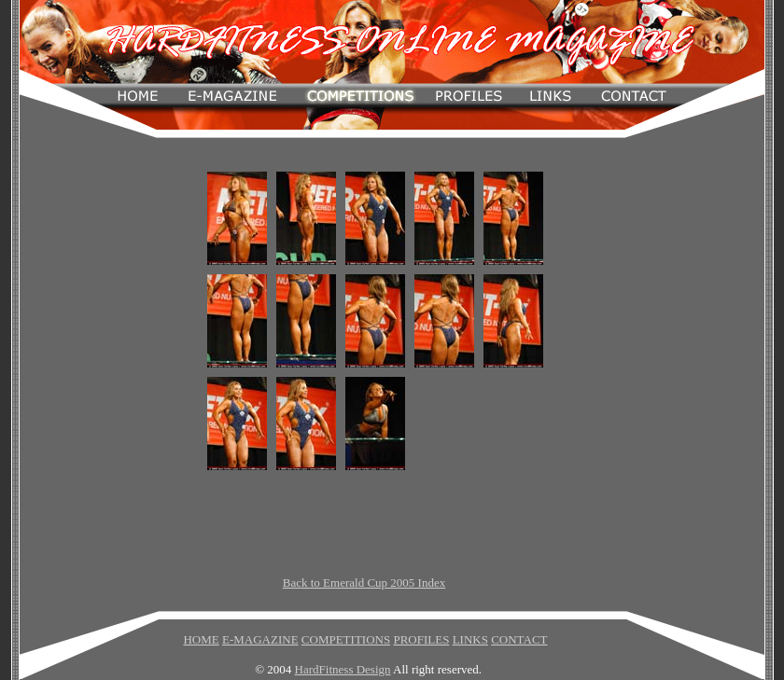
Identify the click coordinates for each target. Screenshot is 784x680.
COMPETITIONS (346, 639)
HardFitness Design (343, 669)
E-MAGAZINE (260, 639)
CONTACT (519, 639)
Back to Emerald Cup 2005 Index (364, 583)
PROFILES (421, 639)
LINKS (470, 639)
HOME (201, 639)
